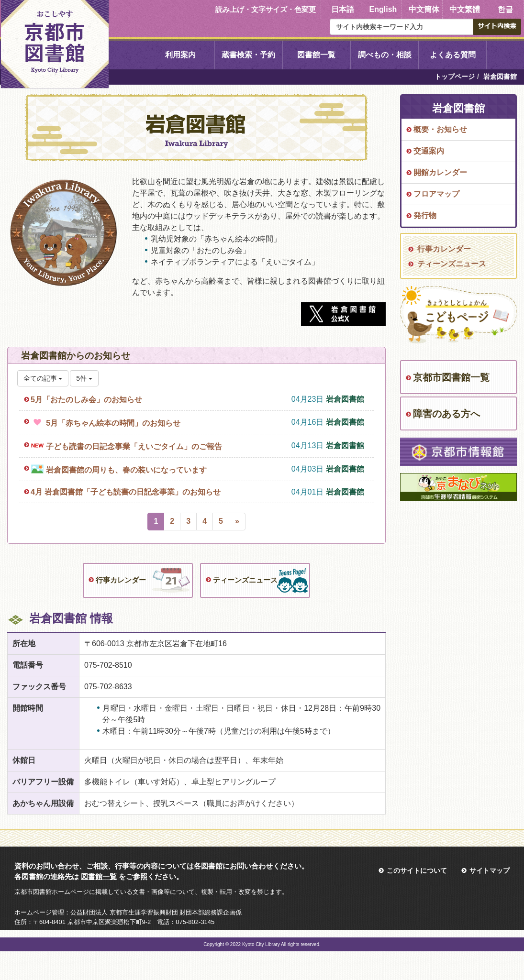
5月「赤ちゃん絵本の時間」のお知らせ (113, 423)
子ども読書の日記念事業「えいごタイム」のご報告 (134, 446)
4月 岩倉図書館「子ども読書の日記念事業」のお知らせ (126, 492)
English (383, 9)
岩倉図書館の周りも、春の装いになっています (126, 470)
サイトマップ (490, 870)
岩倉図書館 (345, 399)
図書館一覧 (316, 55)
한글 (505, 9)
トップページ (455, 77)
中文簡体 (424, 9)
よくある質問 (453, 55)
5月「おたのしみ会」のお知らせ (86, 400)
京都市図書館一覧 (451, 377)
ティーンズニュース (245, 580)
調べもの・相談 (385, 55)
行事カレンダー (121, 580)
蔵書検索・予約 (248, 55)
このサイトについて (417, 870)
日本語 (343, 9)
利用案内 (180, 55)
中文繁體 (465, 9)
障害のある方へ (446, 414)
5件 (84, 378)
